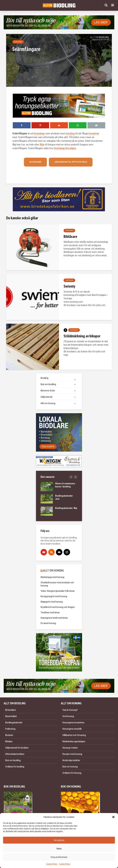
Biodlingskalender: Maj (66, 508)
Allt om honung (48, 403)
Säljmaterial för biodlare (17, 748)
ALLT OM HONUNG (54, 570)
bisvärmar (94, 134)
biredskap (39, 134)
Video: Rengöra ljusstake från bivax (58, 591)
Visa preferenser (59, 857)
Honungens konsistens (73, 723)
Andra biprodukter (71, 760)
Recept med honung (72, 754)
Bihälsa (9, 741)
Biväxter (9, 735)
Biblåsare (70, 236)
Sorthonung (68, 716)
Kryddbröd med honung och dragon (58, 607)
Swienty (69, 286)
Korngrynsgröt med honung (54, 596)
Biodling (44, 378)
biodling (70, 134)
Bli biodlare (35, 162)
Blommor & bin (48, 391)
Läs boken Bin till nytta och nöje (71, 162)
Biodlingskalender (14, 723)
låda (42, 145)
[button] (113, 817)
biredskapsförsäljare (65, 148)
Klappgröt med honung (52, 602)
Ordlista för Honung (72, 773)
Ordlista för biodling (15, 767)
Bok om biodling (48, 384)
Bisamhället (11, 716)
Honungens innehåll (72, 729)
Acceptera (59, 840)
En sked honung (48, 623)
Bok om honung (70, 767)
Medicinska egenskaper (74, 741)
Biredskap (18, 42)
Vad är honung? (70, 710)
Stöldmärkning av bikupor (82, 336)
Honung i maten (70, 748)
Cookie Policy (52, 864)
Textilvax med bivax (50, 612)
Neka (59, 849)
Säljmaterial (46, 397)
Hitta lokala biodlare (15, 754)
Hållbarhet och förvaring (74, 735)
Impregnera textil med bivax (54, 618)
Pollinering (10, 729)
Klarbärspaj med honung (52, 577)
